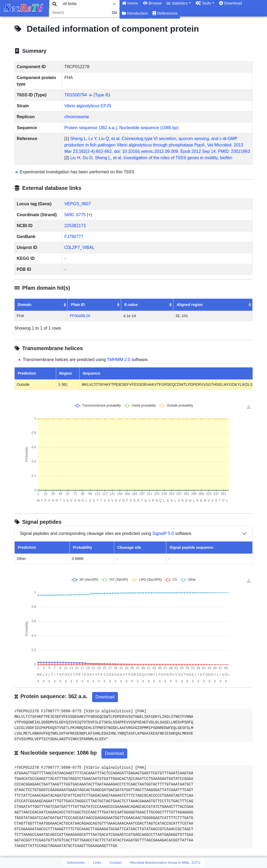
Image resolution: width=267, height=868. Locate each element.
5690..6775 (75, 215)
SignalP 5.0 (163, 533)
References (165, 13)
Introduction (135, 13)
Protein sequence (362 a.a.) (91, 128)
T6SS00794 (76, 95)
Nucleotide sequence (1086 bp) (149, 128)
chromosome (77, 117)
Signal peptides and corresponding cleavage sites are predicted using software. (106, 534)
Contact (116, 863)
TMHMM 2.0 (119, 360)
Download (105, 697)
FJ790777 (74, 237)
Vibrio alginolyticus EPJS (88, 106)
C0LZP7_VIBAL (79, 247)
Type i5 (102, 95)
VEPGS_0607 (78, 204)
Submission (76, 863)
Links (97, 863)
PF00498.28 (80, 316)
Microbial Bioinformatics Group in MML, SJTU (165, 863)
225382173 (75, 226)
